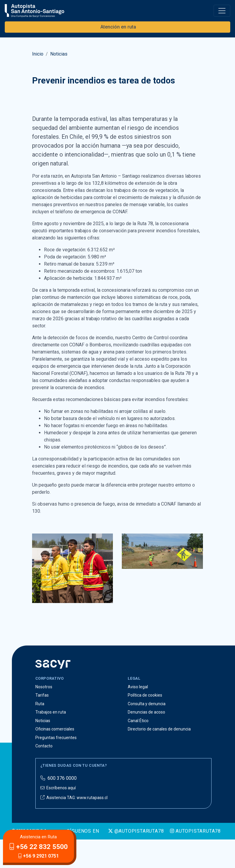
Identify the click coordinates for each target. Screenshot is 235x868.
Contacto (44, 774)
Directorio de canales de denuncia (159, 757)
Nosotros (44, 715)
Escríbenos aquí (58, 816)
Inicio (38, 54)
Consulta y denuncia (147, 732)
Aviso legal (138, 715)
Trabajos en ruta (51, 741)
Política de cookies (145, 724)
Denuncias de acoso (146, 741)
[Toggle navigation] (222, 11)
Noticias (59, 54)
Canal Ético (138, 749)
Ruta (40, 732)
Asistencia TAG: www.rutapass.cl (74, 826)
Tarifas (42, 724)
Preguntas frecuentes (56, 766)
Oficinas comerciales (55, 757)
